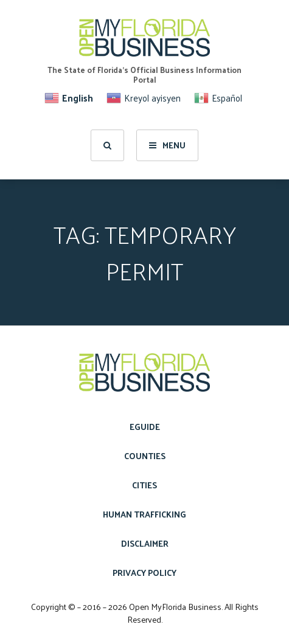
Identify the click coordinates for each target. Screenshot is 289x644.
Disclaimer (145, 543)
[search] (107, 145)
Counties (145, 456)
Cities (144, 485)
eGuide (145, 427)
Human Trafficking (144, 514)
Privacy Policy (144, 573)
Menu (167, 145)
